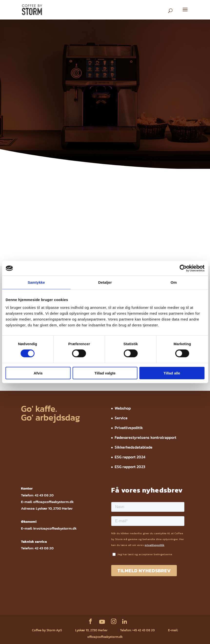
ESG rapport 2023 (130, 467)
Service (121, 418)
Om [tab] (174, 282)
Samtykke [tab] (36, 282)
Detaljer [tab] (105, 282)
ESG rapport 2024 (130, 457)
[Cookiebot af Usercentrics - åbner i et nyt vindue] (183, 268)
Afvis (38, 373)
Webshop (123, 408)
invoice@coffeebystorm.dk (55, 528)
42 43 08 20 (44, 495)
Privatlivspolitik (129, 428)
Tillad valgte (105, 373)
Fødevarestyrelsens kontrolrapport (145, 437)
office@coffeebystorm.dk (53, 502)
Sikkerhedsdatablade (134, 447)
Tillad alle (172, 373)
